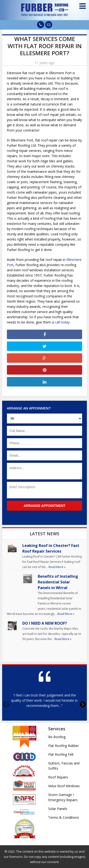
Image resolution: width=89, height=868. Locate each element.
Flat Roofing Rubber (63, 746)
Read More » (57, 567)
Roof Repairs (58, 777)
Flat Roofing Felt (61, 754)
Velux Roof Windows (64, 786)
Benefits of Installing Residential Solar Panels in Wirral (58, 582)
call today (62, 322)
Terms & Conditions (64, 817)
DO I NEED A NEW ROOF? (45, 623)
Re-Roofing (57, 737)
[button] (83, 704)
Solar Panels (58, 809)
